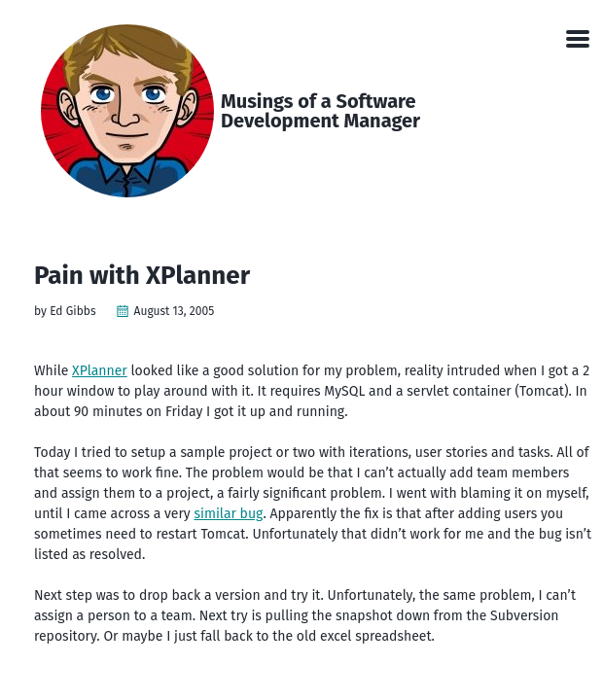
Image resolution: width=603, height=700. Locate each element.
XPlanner (100, 371)
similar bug (228, 514)
